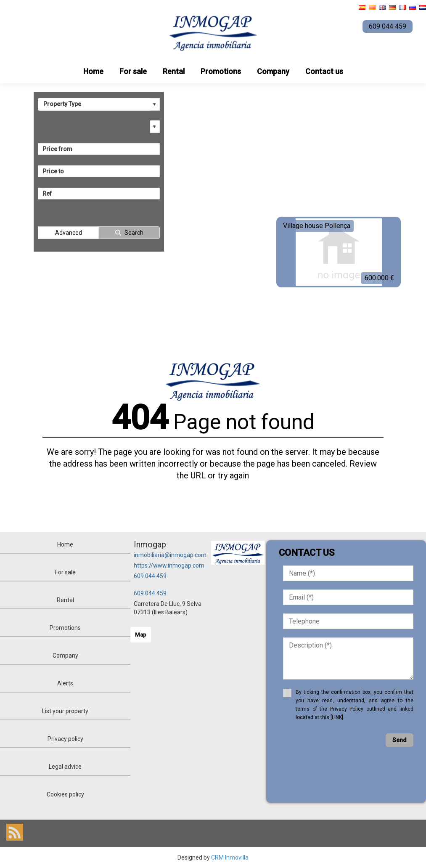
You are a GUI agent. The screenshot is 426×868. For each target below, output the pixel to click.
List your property (65, 711)
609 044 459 (150, 576)
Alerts (65, 683)
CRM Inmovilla (230, 857)
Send (400, 740)
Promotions (221, 71)
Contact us (324, 71)
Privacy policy (65, 739)
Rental (174, 71)
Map (141, 635)
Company (273, 71)
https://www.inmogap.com (169, 565)
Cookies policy (65, 794)
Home (93, 71)
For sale (133, 71)
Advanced (69, 233)
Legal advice (65, 767)
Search (134, 233)
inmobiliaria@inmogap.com (170, 555)
